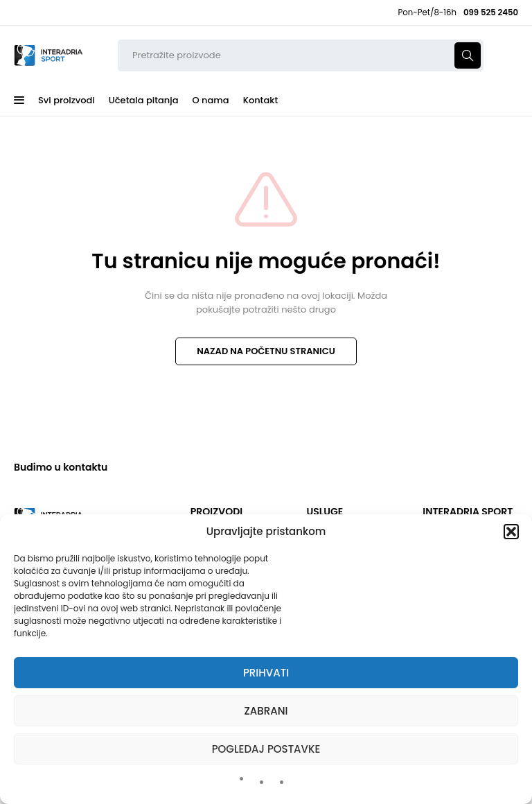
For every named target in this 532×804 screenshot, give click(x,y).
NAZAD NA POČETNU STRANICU (266, 351)
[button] (511, 532)
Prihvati (266, 673)
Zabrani (266, 711)
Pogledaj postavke (266, 749)
